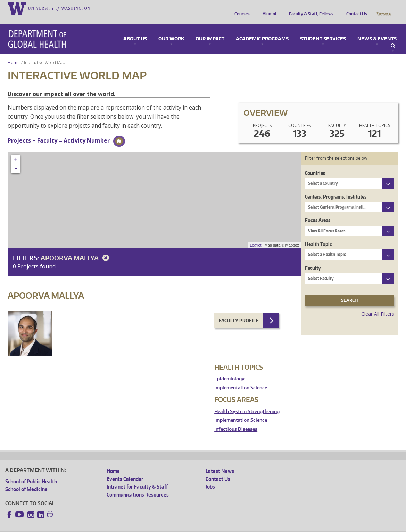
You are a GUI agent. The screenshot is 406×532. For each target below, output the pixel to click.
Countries (315, 163)
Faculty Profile (239, 311)
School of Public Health (31, 472)
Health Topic (318, 235)
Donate (384, 8)
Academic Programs (262, 29)
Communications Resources (138, 485)
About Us (135, 29)
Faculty (313, 258)
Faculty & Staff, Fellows (309, 8)
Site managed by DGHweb (167, 527)
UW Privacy (97, 527)
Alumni (268, 8)
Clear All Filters (378, 304)
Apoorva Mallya (76, 248)
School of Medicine (26, 479)
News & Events (377, 29)
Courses (240, 8)
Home (14, 53)
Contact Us (355, 8)
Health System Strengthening (247, 402)
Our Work (171, 29)
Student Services (323, 29)
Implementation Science (241, 378)
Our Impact (210, 29)
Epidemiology (229, 369)
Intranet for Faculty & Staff (137, 477)
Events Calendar (125, 469)
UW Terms (125, 527)
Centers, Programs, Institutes (336, 187)
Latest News (220, 461)
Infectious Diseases (236, 420)
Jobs (210, 477)
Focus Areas (318, 211)
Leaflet (256, 235)
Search (393, 36)
